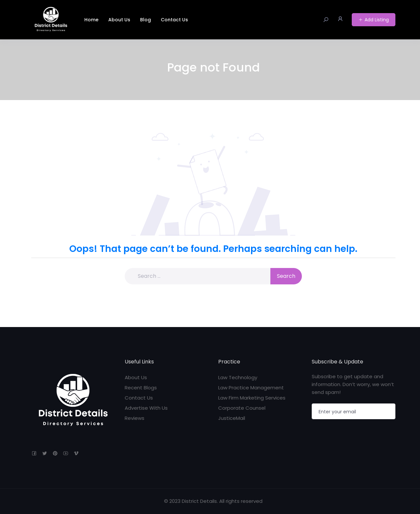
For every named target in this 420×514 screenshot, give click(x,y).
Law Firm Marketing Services (252, 398)
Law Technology (238, 377)
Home (91, 20)
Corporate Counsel (242, 408)
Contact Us (174, 20)
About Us (119, 20)
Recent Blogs (141, 388)
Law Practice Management (251, 388)
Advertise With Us (146, 408)
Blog (146, 20)
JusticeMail (232, 418)
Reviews (135, 418)
